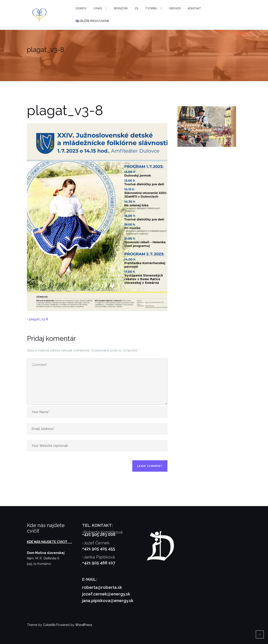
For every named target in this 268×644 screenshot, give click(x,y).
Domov (81, 8)
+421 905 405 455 (99, 549)
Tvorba (151, 8)
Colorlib (49, 625)
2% (136, 8)
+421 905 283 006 (99, 534)
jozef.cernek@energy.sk (106, 594)
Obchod (175, 8)
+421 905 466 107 (99, 563)
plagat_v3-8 (39, 319)
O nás (98, 8)
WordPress (84, 625)
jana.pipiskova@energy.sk (108, 601)
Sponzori (120, 8)
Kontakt (194, 8)
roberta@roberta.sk (102, 587)
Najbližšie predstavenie (92, 21)
